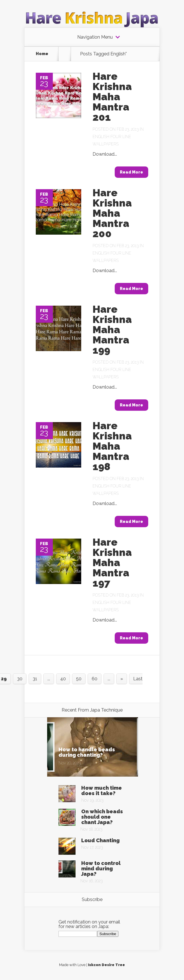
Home (42, 54)
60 (95, 679)
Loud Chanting (100, 840)
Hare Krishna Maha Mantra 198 (112, 446)
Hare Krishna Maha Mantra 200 (112, 213)
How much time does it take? (102, 791)
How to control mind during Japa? (101, 869)
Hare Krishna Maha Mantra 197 (112, 562)
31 (35, 679)
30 (20, 679)
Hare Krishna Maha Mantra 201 (112, 97)
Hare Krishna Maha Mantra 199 (112, 330)
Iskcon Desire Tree (106, 965)
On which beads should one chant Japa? (102, 817)
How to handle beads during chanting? (87, 752)
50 (79, 679)
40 (63, 679)
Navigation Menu (95, 37)
